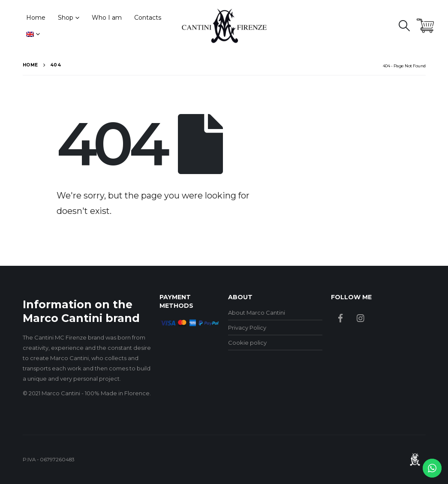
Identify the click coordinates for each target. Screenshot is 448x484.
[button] (404, 26)
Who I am (107, 18)
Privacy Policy (247, 328)
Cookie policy (247, 343)
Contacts (148, 18)
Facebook (340, 318)
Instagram (361, 318)
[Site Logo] (224, 26)
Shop (66, 18)
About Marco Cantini (257, 313)
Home (36, 18)
